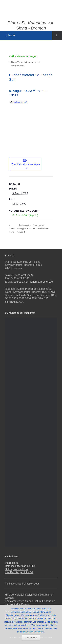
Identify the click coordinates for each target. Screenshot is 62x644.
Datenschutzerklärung (34, 632)
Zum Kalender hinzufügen (26, 164)
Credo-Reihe (12, 230)
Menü (10, 35)
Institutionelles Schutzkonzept (22, 584)
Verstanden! (31, 638)
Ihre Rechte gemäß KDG (19, 572)
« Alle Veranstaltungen (23, 56)
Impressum (11, 563)
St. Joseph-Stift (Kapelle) (25, 215)
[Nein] (58, 624)
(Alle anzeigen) (20, 102)
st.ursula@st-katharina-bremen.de (33, 282)
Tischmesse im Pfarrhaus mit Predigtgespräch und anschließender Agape (33, 229)
